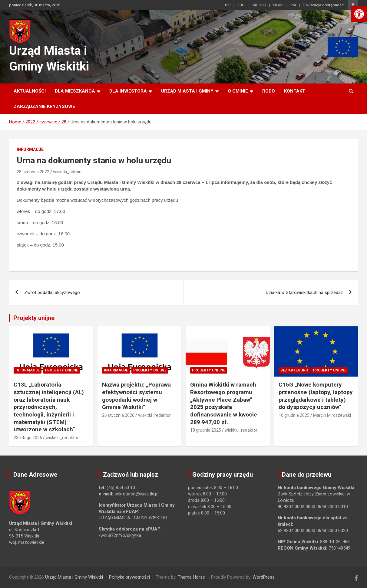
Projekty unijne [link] (34, 318)
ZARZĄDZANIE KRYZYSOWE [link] (44, 106)
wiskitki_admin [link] (67, 172)
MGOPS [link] (259, 5)
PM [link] (293, 5)
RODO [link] (269, 91)
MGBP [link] (278, 5)
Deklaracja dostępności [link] (324, 5)
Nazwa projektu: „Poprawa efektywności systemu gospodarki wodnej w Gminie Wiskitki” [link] (136, 396)
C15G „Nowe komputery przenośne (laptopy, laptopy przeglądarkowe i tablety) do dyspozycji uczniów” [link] (316, 396)
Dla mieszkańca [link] (75, 91)
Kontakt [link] (295, 91)
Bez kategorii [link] (294, 370)
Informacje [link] (30, 149)
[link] (359, 14)
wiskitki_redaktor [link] (62, 438)
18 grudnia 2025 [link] (206, 430)
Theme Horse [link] (191, 577)
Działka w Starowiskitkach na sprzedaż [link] (304, 292)
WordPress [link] (264, 577)
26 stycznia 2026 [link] (118, 415)
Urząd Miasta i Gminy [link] (187, 91)
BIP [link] (228, 5)
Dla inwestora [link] (128, 91)
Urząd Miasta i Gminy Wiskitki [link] (74, 577)
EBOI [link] (241, 5)
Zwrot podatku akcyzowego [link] (52, 292)
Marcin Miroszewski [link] (332, 415)
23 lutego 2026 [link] (28, 438)
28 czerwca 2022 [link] (33, 172)
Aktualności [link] (30, 91)
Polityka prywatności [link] (129, 577)
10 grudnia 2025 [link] (294, 415)
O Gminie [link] (238, 91)
